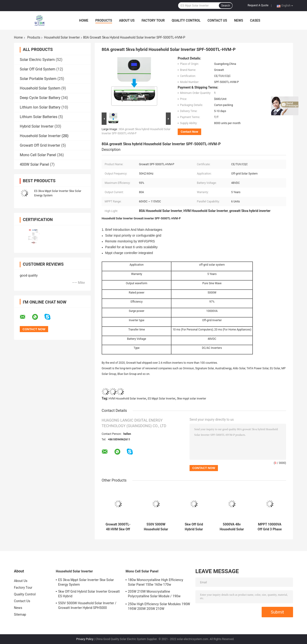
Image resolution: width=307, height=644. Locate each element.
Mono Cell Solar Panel (38, 155)
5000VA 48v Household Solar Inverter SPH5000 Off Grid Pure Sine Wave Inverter (232, 527)
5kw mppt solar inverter (192, 399)
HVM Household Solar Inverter (127, 399)
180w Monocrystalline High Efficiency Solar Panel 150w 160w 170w (155, 582)
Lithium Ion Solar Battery (40, 107)
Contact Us (217, 20)
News (239, 20)
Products (104, 20)
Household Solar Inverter (62, 37)
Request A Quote (258, 5)
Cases (255, 20)
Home (84, 20)
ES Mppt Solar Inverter (162, 399)
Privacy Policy (85, 639)
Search (226, 6)
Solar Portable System (38, 79)
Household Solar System (40, 88)
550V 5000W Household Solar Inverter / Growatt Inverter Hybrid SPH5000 (156, 527)
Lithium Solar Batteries (39, 117)
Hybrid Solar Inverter (37, 126)
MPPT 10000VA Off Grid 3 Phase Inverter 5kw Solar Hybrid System (270, 527)
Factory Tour (153, 20)
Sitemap (20, 614)
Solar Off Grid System (38, 69)
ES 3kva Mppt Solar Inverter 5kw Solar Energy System (86, 582)
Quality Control (186, 20)
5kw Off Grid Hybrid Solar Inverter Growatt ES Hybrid (194, 527)
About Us (127, 20)
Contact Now (189, 132)
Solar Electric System (37, 60)
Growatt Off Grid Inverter (40, 145)
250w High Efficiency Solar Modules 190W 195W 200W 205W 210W (159, 606)
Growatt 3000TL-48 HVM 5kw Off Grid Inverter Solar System (118, 527)
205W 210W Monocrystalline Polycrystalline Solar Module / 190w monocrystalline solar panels (154, 594)
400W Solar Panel (34, 164)
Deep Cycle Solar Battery (40, 98)
